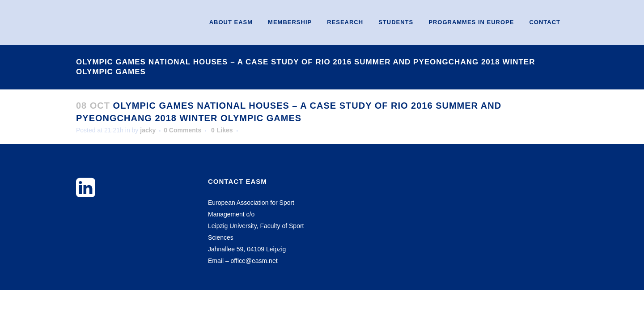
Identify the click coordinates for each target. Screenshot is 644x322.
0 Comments (182, 130)
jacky (148, 130)
